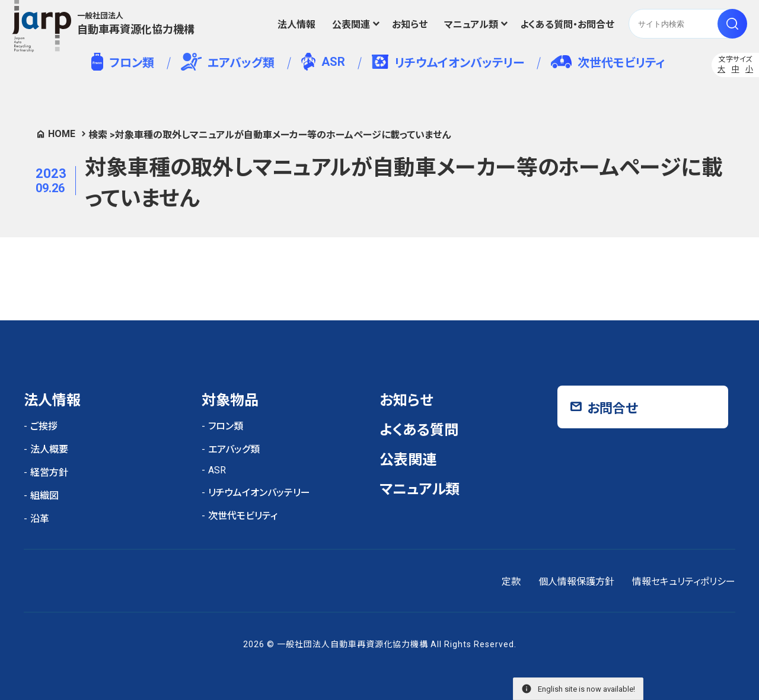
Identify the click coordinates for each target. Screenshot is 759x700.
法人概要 (49, 449)
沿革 (40, 519)
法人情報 (296, 25)
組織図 (44, 496)
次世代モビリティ (608, 63)
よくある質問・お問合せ (567, 25)
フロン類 (122, 62)
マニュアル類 (471, 25)
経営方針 (49, 472)
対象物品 (230, 400)
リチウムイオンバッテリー (448, 62)
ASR (323, 62)
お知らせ (410, 25)
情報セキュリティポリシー (684, 582)
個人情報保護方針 (576, 582)
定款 (511, 582)
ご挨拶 (44, 426)
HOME (62, 134)
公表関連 (351, 25)
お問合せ (613, 408)
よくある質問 (419, 430)
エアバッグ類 (228, 62)
